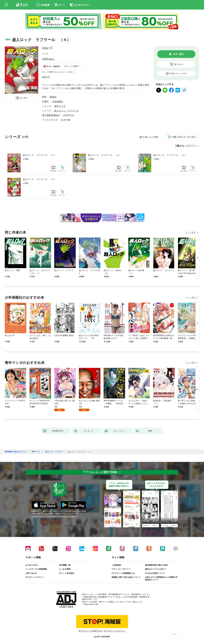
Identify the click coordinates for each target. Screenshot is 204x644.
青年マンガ (60, 106)
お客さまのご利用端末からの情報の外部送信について (161, 578)
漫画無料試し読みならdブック (16, 452)
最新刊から (193, 146)
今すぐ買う (179, 54)
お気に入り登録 (150, 137)
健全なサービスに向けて (156, 569)
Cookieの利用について (155, 573)
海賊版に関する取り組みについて (126, 577)
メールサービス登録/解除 (36, 569)
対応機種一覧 (65, 565)
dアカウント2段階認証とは (123, 573)
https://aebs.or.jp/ (91, 604)
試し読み (24, 98)
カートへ (179, 64)
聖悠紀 (45, 48)
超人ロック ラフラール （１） (40, 155)
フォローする (51, 48)
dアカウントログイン (35, 577)
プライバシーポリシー (121, 569)
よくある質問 (65, 569)
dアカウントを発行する (90, 631)
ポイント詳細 (71, 66)
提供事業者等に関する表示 (157, 565)
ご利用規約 (116, 565)
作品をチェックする (178, 73)
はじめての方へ (32, 565)
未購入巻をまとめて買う (184, 137)
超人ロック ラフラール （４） (40, 179)
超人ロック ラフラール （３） (170, 155)
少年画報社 (58, 101)
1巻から (180, 146)
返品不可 (46, 77)
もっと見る (191, 233)
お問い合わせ (31, 573)
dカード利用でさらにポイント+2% (57, 72)
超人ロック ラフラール (66, 111)
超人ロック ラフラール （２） (105, 155)
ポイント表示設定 (67, 573)
